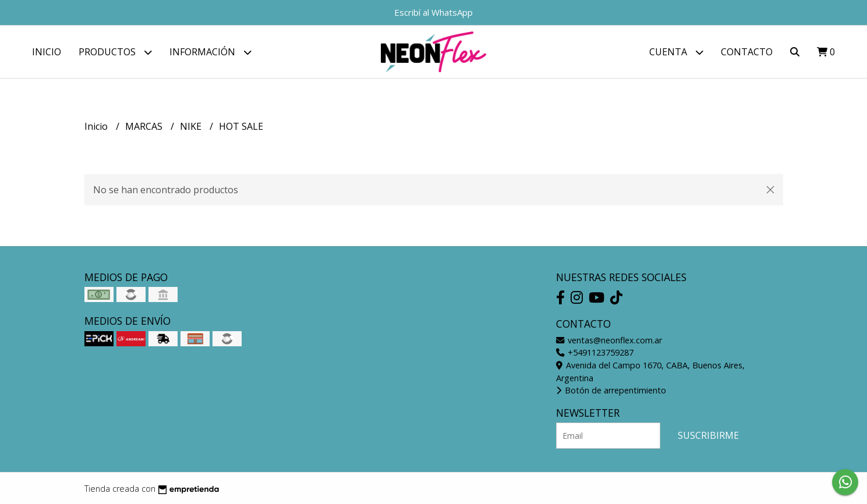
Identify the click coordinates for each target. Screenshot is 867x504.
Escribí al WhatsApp (433, 12)
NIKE (192, 126)
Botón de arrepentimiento (611, 390)
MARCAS (145, 126)
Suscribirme (708, 435)
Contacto (747, 52)
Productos (115, 52)
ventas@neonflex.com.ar (609, 340)
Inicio (47, 52)
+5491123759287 (595, 352)
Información (210, 52)
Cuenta (676, 52)
